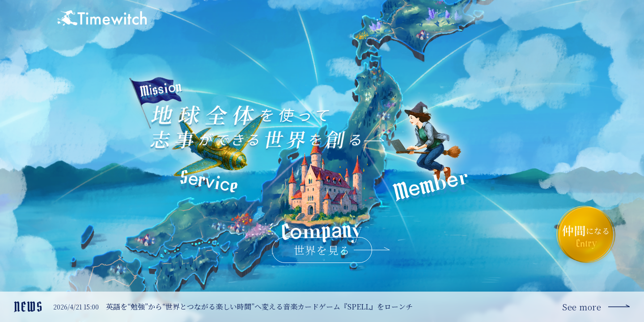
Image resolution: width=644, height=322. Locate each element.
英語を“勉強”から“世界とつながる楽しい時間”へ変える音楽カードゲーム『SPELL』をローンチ (259, 307)
